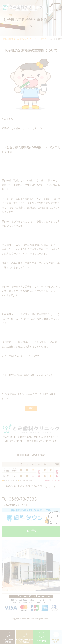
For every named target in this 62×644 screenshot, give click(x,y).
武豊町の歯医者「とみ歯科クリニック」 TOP (20, 39)
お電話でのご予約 (8, 641)
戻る (31, 408)
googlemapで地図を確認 (31, 455)
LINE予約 (31, 531)
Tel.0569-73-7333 (19, 499)
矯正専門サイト (56, 641)
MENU (57, 8)
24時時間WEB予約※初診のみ (24, 641)
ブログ (44, 39)
